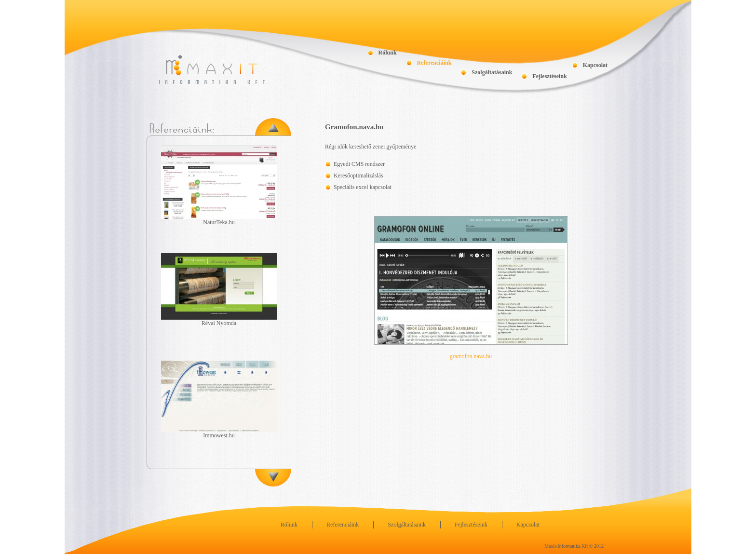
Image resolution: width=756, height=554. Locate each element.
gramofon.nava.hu (471, 356)
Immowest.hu (219, 435)
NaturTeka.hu (219, 222)
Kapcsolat (595, 65)
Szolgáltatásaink (492, 72)
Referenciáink (434, 63)
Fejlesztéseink (549, 76)
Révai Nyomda (219, 323)
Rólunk (388, 53)
